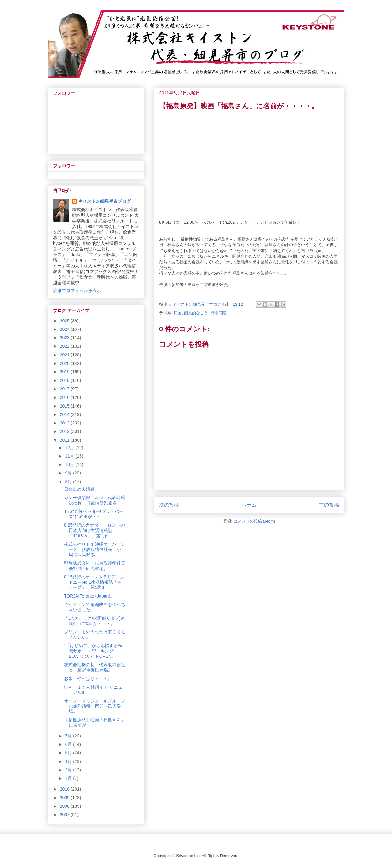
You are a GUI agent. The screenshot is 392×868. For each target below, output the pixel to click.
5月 (69, 753)
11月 (70, 456)
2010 (65, 789)
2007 (65, 815)
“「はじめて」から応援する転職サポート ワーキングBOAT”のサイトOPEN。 (93, 651)
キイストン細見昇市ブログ (105, 201)
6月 (69, 744)
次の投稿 (169, 505)
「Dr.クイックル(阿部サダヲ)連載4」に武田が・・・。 (94, 621)
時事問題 (219, 313)
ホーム (249, 505)
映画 (178, 313)
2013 (65, 423)
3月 (69, 770)
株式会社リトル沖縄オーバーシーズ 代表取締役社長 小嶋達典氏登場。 (95, 549)
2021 (65, 355)
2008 (65, 806)
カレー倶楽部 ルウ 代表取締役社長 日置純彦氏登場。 (95, 500)
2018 (65, 380)
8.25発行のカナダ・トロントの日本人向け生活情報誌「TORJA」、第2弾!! (94, 530)
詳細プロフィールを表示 (77, 290)
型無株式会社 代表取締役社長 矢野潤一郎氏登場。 (97, 566)
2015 (65, 406)
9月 (69, 473)
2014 (65, 414)
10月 (70, 464)
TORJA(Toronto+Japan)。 (89, 596)
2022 (65, 346)
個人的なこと (196, 313)
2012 (65, 431)
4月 (69, 761)
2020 (65, 363)
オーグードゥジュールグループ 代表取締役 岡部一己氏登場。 (97, 706)
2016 (65, 397)
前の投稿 (329, 505)
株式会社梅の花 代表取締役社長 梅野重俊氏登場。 (95, 667)
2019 (65, 372)
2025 (65, 321)
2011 (65, 440)
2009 (65, 798)
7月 (69, 736)
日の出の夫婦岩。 (81, 489)
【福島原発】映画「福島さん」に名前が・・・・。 (95, 723)
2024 (65, 329)
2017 (65, 389)
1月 (69, 778)
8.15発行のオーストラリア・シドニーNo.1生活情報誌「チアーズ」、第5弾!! (94, 582)
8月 (69, 482)
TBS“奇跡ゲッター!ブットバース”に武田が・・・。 (94, 514)
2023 (65, 338)
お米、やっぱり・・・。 (88, 678)
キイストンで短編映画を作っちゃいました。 (95, 607)
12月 (70, 448)
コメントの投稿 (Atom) (254, 521)
